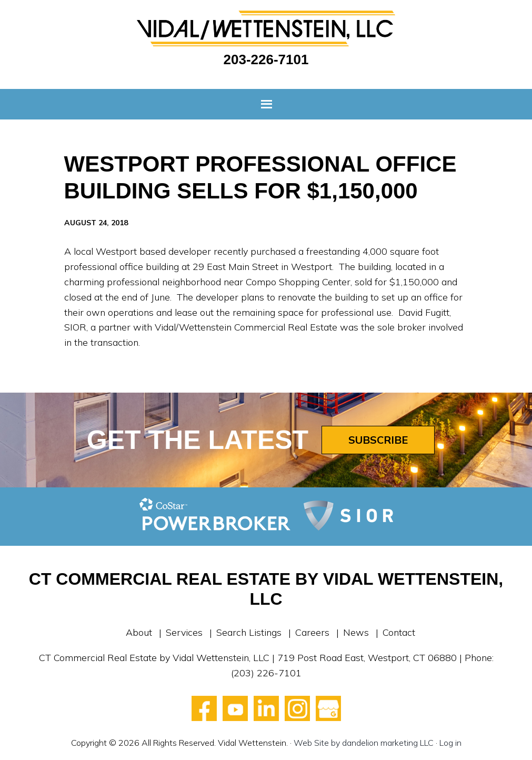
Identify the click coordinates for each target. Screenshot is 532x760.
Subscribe (378, 440)
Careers (312, 632)
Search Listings (249, 632)
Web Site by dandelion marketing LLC (364, 743)
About (139, 632)
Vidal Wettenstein (266, 28)
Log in (450, 743)
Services (184, 632)
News (356, 632)
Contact (399, 632)
